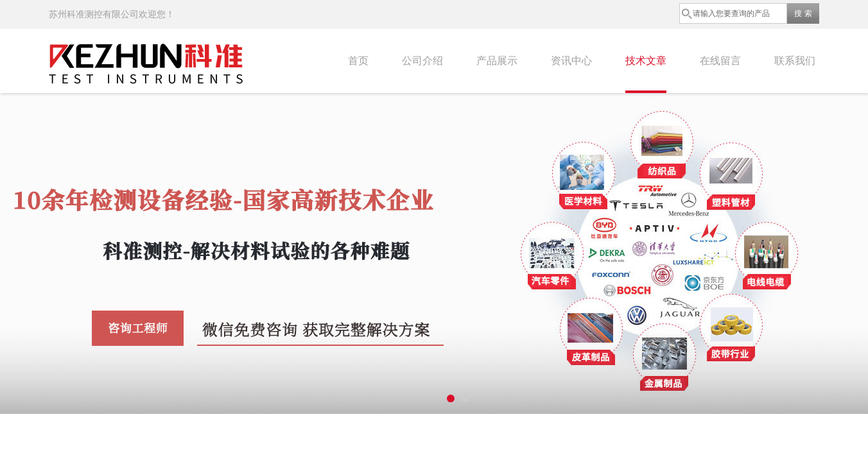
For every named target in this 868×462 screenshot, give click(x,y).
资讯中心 (571, 61)
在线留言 (720, 61)
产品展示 (497, 61)
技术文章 (646, 61)
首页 (358, 61)
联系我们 (795, 61)
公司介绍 (422, 61)
